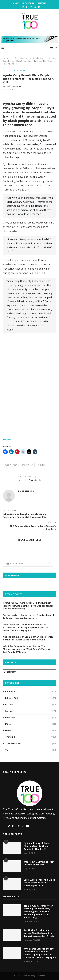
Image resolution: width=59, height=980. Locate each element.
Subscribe (41, 3)
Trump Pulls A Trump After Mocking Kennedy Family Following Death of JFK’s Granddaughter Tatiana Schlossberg (28, 606)
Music (30, 724)
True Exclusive (30, 743)
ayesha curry (11, 465)
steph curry (27, 465)
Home (6, 58)
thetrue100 (17, 86)
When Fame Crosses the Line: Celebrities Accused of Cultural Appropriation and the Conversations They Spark (26, 627)
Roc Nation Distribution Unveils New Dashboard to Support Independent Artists (28, 617)
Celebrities (38, 58)
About (16, 3)
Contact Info (28, 3)
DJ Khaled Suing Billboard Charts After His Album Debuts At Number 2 (37, 846)
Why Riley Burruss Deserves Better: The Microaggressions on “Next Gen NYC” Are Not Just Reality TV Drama (27, 649)
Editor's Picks (30, 698)
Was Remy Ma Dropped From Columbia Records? (39, 863)
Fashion (30, 705)
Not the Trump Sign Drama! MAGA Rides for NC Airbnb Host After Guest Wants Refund (28, 638)
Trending (21, 71)
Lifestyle (30, 718)
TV (30, 750)
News (30, 731)
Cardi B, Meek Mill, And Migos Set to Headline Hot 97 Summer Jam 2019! (39, 883)
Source (7, 440)
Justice (30, 711)
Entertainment (21, 58)
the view (41, 465)
